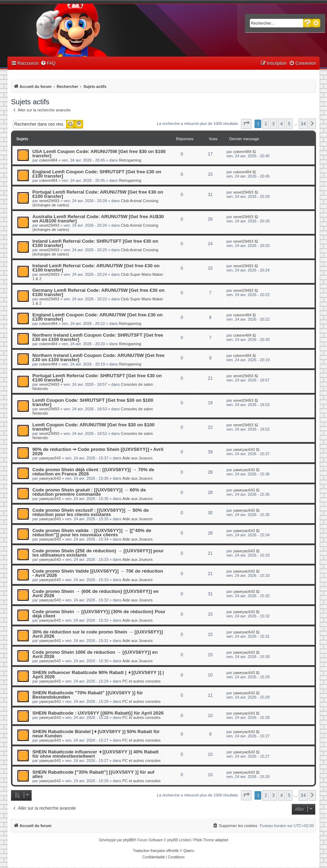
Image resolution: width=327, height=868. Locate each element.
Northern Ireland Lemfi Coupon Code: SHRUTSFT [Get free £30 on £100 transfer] (98, 337)
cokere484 (48, 160)
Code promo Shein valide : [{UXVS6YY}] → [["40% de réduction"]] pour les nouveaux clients (92, 533)
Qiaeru (189, 851)
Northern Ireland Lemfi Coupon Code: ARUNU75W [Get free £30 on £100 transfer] (98, 357)
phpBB (128, 840)
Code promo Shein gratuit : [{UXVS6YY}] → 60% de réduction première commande (89, 492)
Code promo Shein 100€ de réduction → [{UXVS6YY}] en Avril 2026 (95, 654)
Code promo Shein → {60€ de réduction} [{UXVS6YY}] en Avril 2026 (95, 593)
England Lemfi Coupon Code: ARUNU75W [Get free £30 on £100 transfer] (98, 317)
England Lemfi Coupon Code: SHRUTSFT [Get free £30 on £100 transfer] (97, 174)
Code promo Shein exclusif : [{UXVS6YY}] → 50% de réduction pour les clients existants (91, 512)
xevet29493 (49, 201)
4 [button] (281, 124)
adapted (221, 840)
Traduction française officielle (156, 851)
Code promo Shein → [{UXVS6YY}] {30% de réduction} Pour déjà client (99, 614)
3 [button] (274, 124)
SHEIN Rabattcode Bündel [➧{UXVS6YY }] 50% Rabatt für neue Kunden (96, 734)
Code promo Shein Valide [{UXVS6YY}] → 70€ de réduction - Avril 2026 (98, 573)
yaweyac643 (50, 458)
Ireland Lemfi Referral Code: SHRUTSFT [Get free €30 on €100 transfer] (95, 243)
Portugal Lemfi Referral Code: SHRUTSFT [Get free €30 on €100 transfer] (97, 378)
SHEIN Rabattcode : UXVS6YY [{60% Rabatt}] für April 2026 (98, 713)
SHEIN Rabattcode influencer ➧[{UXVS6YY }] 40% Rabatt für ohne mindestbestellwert (95, 754)
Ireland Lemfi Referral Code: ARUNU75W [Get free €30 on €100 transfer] (96, 268)
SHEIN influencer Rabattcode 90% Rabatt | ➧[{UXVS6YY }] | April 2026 (98, 675)
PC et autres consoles (141, 681)
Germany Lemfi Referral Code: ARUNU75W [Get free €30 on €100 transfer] (98, 292)
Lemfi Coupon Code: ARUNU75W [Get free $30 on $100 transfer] (93, 427)
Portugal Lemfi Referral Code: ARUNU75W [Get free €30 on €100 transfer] (98, 194)
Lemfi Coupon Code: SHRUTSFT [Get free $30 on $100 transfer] (93, 402)
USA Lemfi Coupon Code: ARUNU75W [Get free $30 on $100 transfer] (99, 154)
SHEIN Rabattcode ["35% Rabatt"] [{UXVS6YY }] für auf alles (93, 774)
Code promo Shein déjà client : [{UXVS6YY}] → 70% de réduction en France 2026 (93, 472)
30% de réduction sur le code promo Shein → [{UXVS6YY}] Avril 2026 (98, 634)
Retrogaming (130, 160)
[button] (246, 124)
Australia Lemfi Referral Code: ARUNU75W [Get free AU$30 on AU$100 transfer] (98, 219)
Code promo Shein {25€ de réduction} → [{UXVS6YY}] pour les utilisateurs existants (98, 553)
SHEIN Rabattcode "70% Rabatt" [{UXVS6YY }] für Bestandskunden (88, 695)
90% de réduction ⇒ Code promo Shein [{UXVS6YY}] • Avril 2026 (98, 451)
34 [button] (303, 124)
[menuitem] (48, 64)
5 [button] (289, 124)
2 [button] (266, 124)
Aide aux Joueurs (137, 458)
